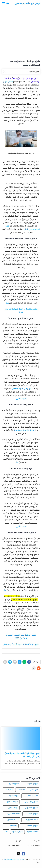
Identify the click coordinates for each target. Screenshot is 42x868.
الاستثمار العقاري (13, 820)
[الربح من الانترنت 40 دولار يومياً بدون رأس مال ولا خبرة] (21, 739)
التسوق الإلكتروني (32, 808)
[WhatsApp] (24, 662)
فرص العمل (34, 790)
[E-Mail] (15, 662)
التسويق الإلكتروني (31, 802)
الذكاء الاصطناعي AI (13, 814)
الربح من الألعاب (33, 826)
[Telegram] (10, 662)
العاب (6, 832)
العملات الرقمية (33, 832)
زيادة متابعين (13, 808)
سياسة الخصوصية (33, 845)
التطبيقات (10, 790)
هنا (7, 303)
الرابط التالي (21, 398)
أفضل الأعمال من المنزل (24, 430)
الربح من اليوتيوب (32, 814)
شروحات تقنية (14, 796)
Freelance (14, 826)
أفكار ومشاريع (14, 784)
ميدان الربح (8, 82)
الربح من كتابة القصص (21, 389)
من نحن (18, 841)
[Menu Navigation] (4, 3)
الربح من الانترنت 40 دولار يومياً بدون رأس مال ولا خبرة (23, 755)
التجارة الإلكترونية (32, 820)
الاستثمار (22, 790)
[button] (8, 3)
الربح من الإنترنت (33, 784)
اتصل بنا (37, 841)
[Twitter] (20, 662)
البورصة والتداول (12, 802)
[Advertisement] (21, 32)
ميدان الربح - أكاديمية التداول (27, 3)
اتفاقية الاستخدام (15, 845)
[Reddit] (39, 668)
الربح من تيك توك (18, 832)
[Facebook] (29, 662)
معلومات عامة (33, 796)
